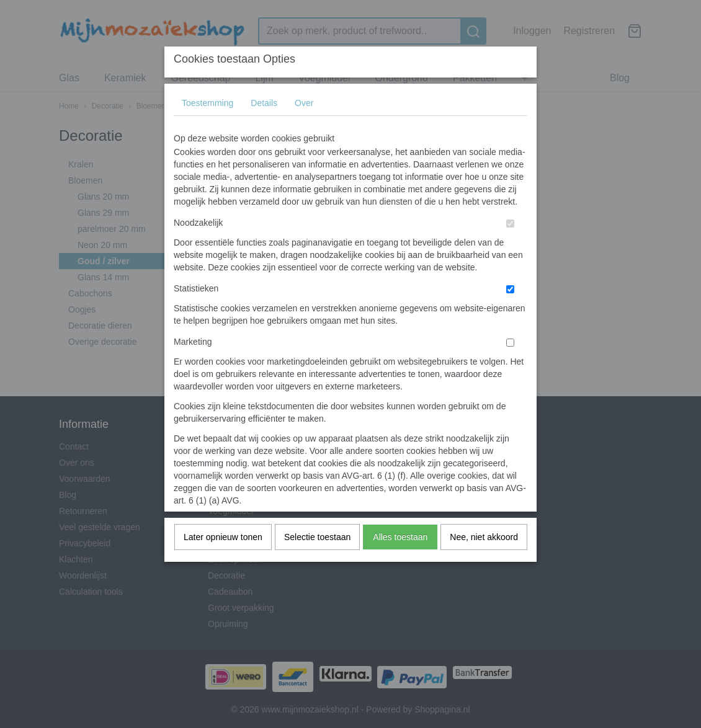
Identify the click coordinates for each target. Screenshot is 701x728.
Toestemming (208, 103)
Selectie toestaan (317, 537)
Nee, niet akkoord (484, 537)
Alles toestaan (400, 537)
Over (304, 103)
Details (264, 103)
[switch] (510, 224)
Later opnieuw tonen (223, 537)
